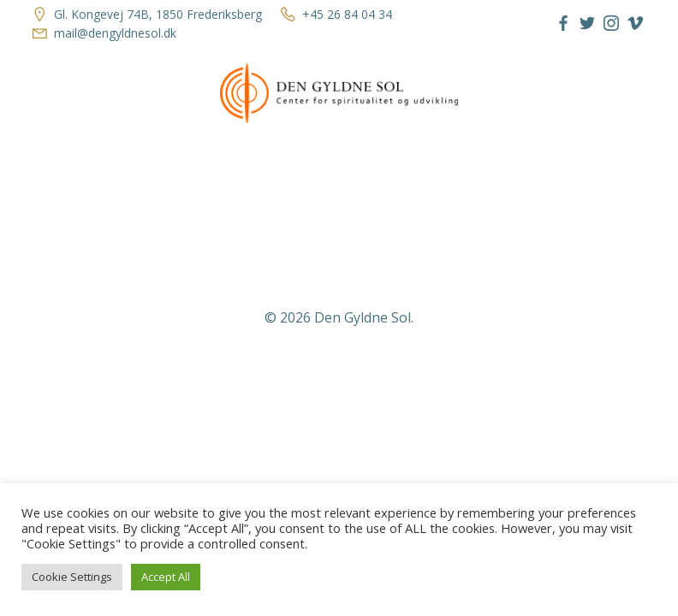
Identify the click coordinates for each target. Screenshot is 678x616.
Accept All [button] (166, 577)
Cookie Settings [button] (72, 577)
